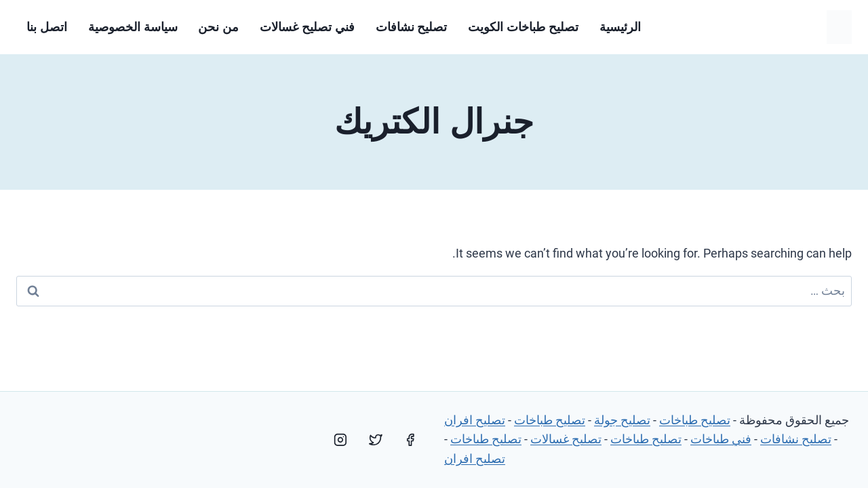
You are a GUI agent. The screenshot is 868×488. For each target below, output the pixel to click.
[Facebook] (410, 440)
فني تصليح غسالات (307, 27)
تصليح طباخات (695, 420)
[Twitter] (376, 440)
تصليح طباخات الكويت (523, 27)
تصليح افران (475, 420)
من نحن (218, 27)
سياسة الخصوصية (133, 27)
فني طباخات (721, 439)
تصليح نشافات (412, 27)
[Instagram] (340, 440)
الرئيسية (620, 27)
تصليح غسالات (566, 439)
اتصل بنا (47, 27)
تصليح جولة (622, 420)
